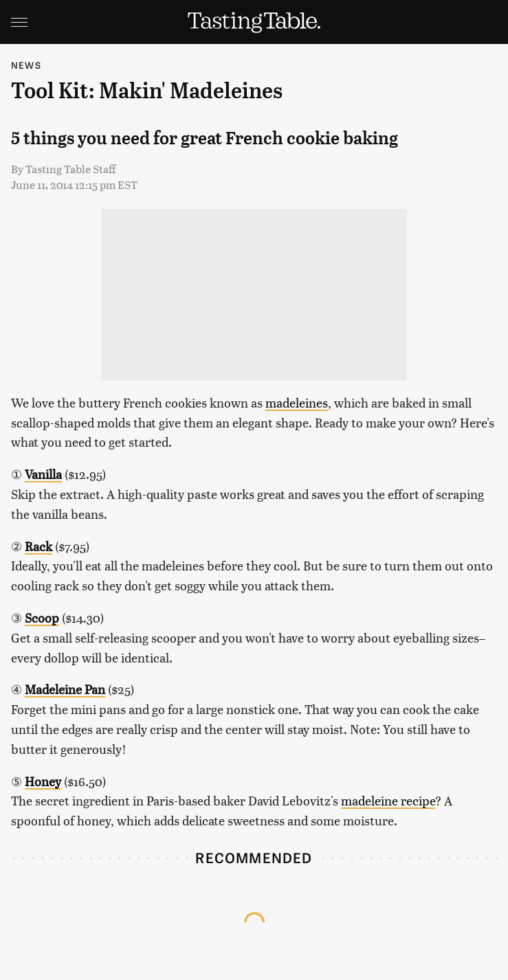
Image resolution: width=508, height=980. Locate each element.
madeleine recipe (388, 800)
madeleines (297, 402)
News (26, 65)
